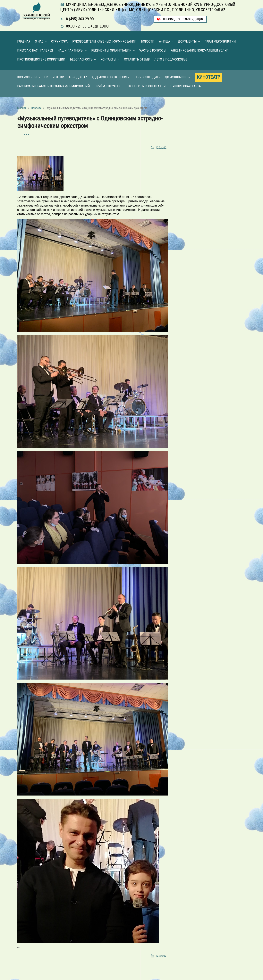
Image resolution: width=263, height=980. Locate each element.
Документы (187, 41)
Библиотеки (54, 77)
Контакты (108, 59)
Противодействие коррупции (41, 59)
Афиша (165, 41)
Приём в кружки (108, 86)
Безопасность (81, 59)
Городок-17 (78, 77)
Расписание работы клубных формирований (54, 86)
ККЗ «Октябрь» (28, 77)
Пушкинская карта (186, 86)
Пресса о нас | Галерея (35, 50)
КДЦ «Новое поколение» (110, 77)
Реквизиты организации (111, 50)
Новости (148, 41)
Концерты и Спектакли (147, 86)
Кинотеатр (208, 77)
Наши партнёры (71, 50)
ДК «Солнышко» (177, 77)
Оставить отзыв (137, 59)
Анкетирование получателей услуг (199, 50)
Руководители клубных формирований (104, 41)
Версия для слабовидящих (180, 19)
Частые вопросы (153, 50)
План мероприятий (220, 41)
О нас (39, 41)
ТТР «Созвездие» (147, 77)
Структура (59, 41)
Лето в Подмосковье (171, 59)
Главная (24, 41)
